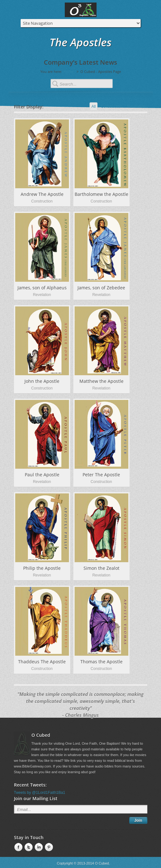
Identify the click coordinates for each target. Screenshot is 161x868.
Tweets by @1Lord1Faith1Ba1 (40, 793)
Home (69, 71)
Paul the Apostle (42, 475)
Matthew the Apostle (101, 381)
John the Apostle (42, 381)
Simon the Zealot (101, 568)
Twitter (28, 847)
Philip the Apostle (42, 568)
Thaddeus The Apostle (42, 662)
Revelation (136, 106)
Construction (111, 106)
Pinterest (48, 847)
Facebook (18, 847)
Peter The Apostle (101, 475)
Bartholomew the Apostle (101, 194)
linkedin (38, 847)
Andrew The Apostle (42, 194)
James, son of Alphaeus (42, 288)
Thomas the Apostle (101, 662)
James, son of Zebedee (101, 288)
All (94, 106)
